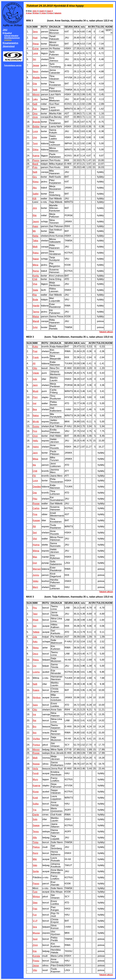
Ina (34, 714)
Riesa (36, 44)
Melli (35, 247)
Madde (36, 78)
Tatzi (35, 614)
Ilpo (35, 733)
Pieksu (36, 847)
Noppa (36, 764)
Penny (36, 160)
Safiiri (36, 194)
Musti (36, 391)
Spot (35, 939)
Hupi (35, 38)
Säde (35, 290)
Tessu (36, 831)
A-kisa (29, 13)
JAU (5, 30)
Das (35, 493)
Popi (35, 351)
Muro (35, 779)
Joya (35, 117)
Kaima (36, 156)
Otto (35, 368)
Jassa (36, 965)
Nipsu (36, 648)
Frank (36, 357)
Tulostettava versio (13, 65)
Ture (35, 892)
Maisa (36, 316)
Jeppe (36, 65)
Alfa (35, 838)
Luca (35, 131)
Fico (35, 431)
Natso (36, 415)
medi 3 (42, 11)
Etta (35, 84)
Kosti (35, 798)
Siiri (35, 626)
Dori (35, 563)
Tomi (35, 143)
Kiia (35, 951)
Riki (35, 215)
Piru (35, 608)
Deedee (37, 487)
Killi (35, 199)
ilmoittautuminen (12, 38)
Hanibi (36, 306)
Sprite (36, 871)
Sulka (36, 804)
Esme (36, 48)
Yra (35, 810)
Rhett (36, 620)
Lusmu (36, 672)
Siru (35, 177)
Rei (35, 720)
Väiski (36, 373)
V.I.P (35, 921)
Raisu (36, 253)
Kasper (36, 520)
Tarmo (36, 312)
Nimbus (37, 697)
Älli (34, 526)
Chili (35, 279)
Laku (35, 99)
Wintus (36, 897)
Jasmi (36, 222)
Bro (35, 727)
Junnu (36, 575)
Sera (35, 32)
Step (35, 903)
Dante (36, 815)
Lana (35, 53)
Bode (35, 300)
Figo (35, 909)
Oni (35, 666)
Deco (35, 654)
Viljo (35, 970)
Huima (36, 545)
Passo (36, 884)
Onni (35, 436)
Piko (35, 499)
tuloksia (8, 40)
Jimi (35, 208)
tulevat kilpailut (11, 36)
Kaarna (37, 786)
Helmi (36, 447)
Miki (35, 859)
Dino (35, 114)
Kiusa (36, 792)
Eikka (36, 150)
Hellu (35, 441)
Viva (35, 284)
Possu (36, 961)
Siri (34, 59)
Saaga (36, 825)
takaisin (58, 13)
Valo (35, 865)
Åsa (35, 109)
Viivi (35, 539)
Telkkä (36, 632)
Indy (35, 379)
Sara (35, 705)
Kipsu (36, 182)
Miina (36, 265)
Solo (35, 819)
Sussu (36, 426)
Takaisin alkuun (106, 332)
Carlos (36, 508)
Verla (35, 769)
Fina (35, 514)
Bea (35, 409)
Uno (35, 137)
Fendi (36, 773)
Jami (35, 385)
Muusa (36, 933)
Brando (37, 122)
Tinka (36, 842)
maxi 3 (50, 11)
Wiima (36, 551)
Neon (36, 71)
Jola (35, 637)
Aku (35, 188)
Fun (35, 915)
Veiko (36, 581)
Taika (35, 241)
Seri (35, 533)
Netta (36, 236)
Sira (35, 927)
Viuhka (36, 739)
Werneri (37, 569)
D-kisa (50, 13)
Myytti (36, 422)
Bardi (35, 164)
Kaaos (36, 690)
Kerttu (36, 276)
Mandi (36, 321)
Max (35, 557)
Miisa (35, 459)
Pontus (36, 745)
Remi (35, 853)
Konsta (36, 956)
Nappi (36, 259)
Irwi (35, 403)
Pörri (35, 397)
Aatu (35, 642)
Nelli (35, 90)
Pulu (35, 167)
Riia (35, 295)
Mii (34, 231)
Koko (35, 347)
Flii (34, 476)
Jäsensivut (9, 46)
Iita (34, 465)
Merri (35, 587)
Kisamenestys (10, 43)
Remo (36, 271)
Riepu (36, 660)
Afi (34, 363)
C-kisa (43, 13)
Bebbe (36, 127)
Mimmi (36, 94)
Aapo (35, 226)
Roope (36, 504)
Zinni (35, 945)
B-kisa (36, 13)
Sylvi (35, 327)
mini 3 (35, 11)
